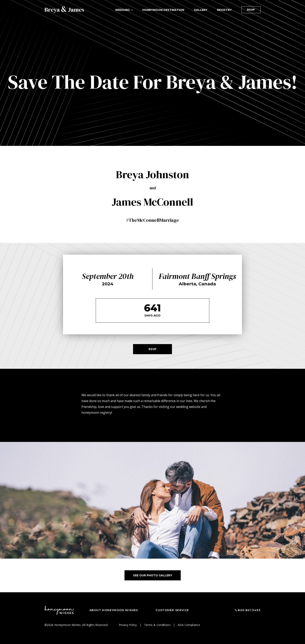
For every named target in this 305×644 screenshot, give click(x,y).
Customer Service (172, 610)
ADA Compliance (189, 625)
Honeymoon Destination (163, 10)
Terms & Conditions (158, 625)
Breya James (64, 10)
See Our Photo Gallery (153, 575)
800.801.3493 (249, 610)
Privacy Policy (128, 625)
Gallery (201, 10)
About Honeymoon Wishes (114, 610)
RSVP (251, 10)
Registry (224, 10)
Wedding (122, 10)
